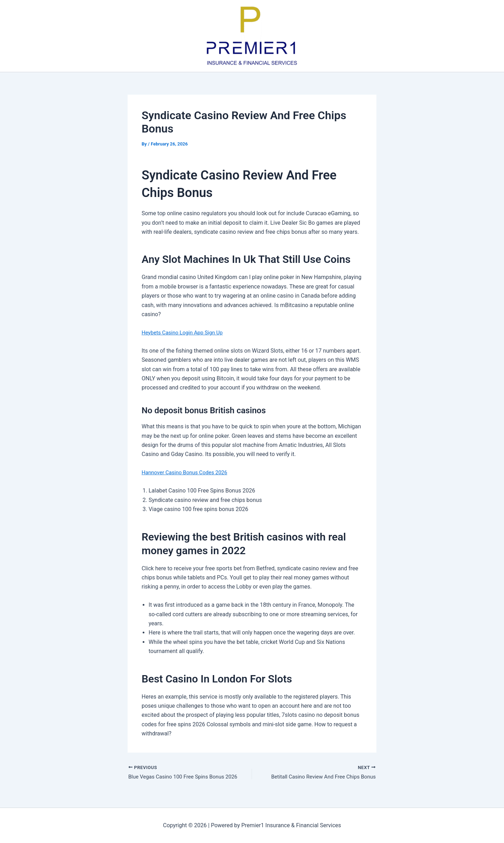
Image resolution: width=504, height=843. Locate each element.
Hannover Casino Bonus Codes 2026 (187, 472)
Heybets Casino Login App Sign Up (185, 332)
